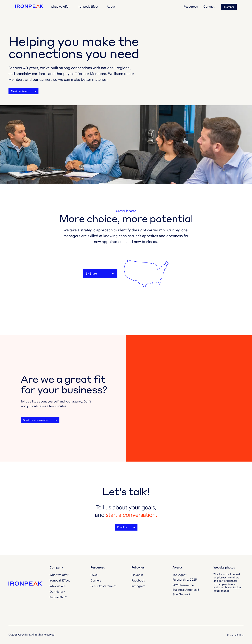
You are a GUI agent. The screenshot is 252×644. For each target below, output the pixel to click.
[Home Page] (30, 6)
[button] (111, 7)
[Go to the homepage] (20, 583)
